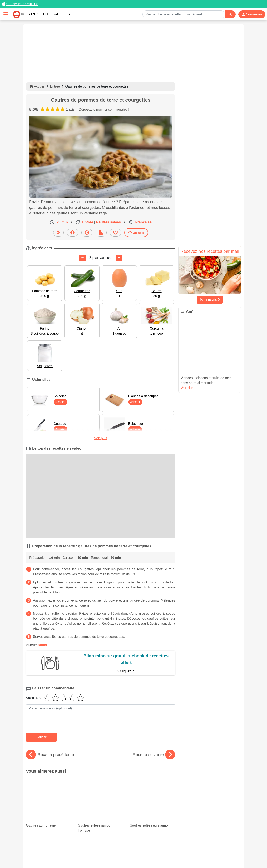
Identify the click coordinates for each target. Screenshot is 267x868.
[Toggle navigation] (6, 14)
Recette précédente (50, 755)
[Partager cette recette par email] (58, 233)
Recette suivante (154, 755)
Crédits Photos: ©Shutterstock (96, 856)
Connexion (252, 14)
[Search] (230, 14)
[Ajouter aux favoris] (115, 233)
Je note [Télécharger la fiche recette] (136, 233)
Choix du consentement (137, 856)
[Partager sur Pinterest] (87, 233)
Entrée (55, 86)
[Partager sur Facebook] (72, 233)
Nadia (42, 645)
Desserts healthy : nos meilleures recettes (152, 808)
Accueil (37, 86)
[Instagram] (150, 844)
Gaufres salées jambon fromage (101, 789)
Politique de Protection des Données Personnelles (202, 852)
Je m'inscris (210, 300)
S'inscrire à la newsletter (174, 856)
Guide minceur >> (22, 4)
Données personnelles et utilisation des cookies (59, 852)
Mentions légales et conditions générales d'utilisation (129, 852)
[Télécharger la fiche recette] (101, 233)
